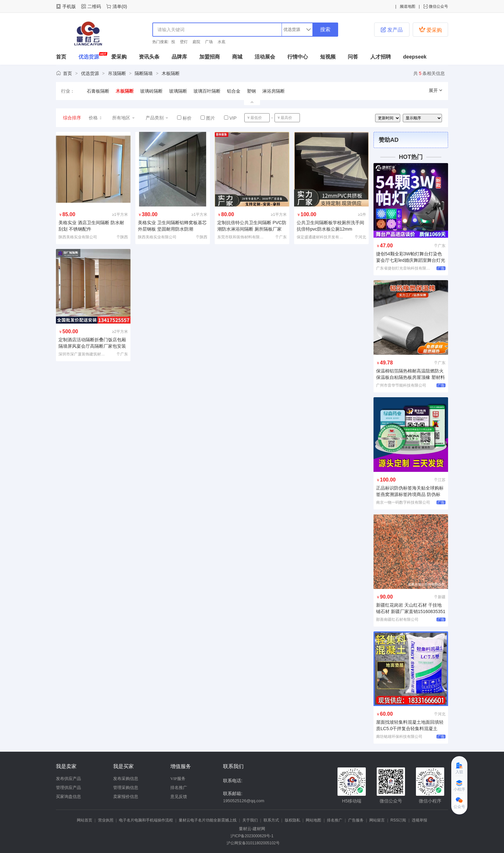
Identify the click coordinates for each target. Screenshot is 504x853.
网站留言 (377, 820)
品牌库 (179, 57)
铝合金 (234, 91)
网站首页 (85, 820)
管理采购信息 (126, 788)
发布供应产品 (68, 779)
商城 (237, 57)
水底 (221, 42)
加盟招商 (210, 57)
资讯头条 (149, 57)
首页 (61, 57)
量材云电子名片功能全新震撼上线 (208, 820)
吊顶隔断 (117, 73)
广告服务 (356, 820)
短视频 (328, 57)
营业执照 (106, 820)
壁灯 (184, 42)
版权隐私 (292, 820)
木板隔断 (171, 73)
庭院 (196, 42)
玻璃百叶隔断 (207, 91)
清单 (117, 6)
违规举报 (419, 820)
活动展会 (265, 57)
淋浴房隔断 (274, 91)
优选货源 (89, 57)
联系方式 (271, 820)
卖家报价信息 (126, 797)
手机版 (69, 6)
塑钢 (251, 91)
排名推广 (179, 788)
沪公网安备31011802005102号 (252, 843)
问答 (353, 57)
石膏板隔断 (98, 91)
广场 (209, 42)
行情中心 (298, 57)
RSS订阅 (398, 820)
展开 (436, 90)
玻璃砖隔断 (151, 91)
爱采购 (430, 29)
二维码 (94, 6)
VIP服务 (178, 779)
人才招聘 (381, 57)
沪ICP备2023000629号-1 (252, 836)
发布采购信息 (126, 779)
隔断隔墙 (144, 73)
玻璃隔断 (178, 91)
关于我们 (250, 820)
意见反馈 (179, 797)
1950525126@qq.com (244, 801)
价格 (96, 118)
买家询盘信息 (68, 797)
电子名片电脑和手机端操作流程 (146, 820)
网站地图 (313, 820)
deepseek (415, 57)
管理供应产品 (68, 788)
